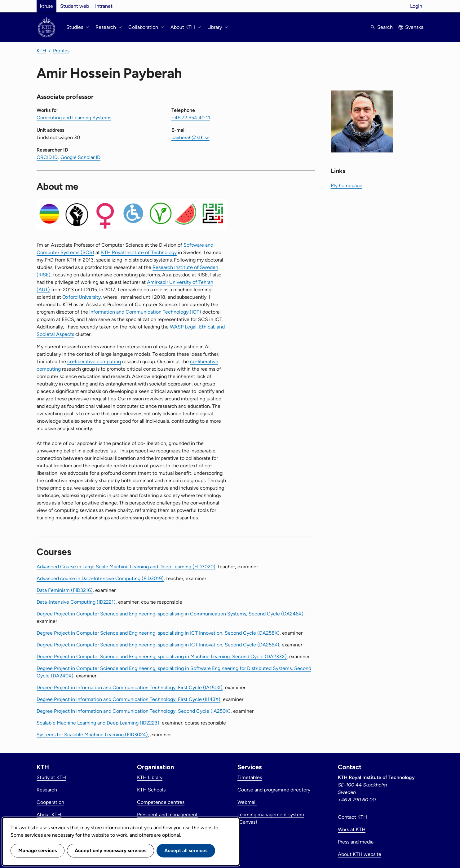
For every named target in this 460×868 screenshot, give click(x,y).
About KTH (49, 815)
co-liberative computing (94, 361)
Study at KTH (51, 777)
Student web (75, 6)
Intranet (104, 6)
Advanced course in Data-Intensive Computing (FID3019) (100, 578)
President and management (167, 815)
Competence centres (161, 802)
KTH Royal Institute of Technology (139, 252)
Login (416, 6)
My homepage (347, 185)
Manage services (38, 850)
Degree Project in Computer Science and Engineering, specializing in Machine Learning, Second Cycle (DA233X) (162, 657)
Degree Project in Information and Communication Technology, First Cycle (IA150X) (130, 687)
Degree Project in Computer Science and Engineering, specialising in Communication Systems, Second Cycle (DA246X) (170, 614)
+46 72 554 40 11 (191, 118)
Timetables (250, 777)
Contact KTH (352, 817)
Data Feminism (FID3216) (65, 590)
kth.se (46, 6)
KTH (41, 51)
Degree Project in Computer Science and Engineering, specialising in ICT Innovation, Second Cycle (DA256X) (158, 645)
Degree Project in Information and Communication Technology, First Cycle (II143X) (128, 699)
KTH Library (150, 777)
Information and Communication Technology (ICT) (145, 312)
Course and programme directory (274, 790)
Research (47, 790)
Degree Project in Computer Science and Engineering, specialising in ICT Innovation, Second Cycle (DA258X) (158, 633)
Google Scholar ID (80, 157)
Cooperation (50, 802)
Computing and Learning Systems (74, 118)
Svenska (414, 27)
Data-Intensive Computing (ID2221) (76, 602)
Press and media (356, 842)
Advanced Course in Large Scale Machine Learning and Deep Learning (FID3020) (126, 567)
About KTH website (360, 854)
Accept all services (186, 850)
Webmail (247, 802)
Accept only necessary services (111, 850)
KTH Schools (151, 790)
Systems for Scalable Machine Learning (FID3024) (92, 735)
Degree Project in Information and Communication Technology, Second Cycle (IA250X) (134, 711)
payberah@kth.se (190, 137)
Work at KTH (352, 829)
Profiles (61, 51)
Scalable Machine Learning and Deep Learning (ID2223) (98, 723)
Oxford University (82, 297)
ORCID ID (47, 157)
